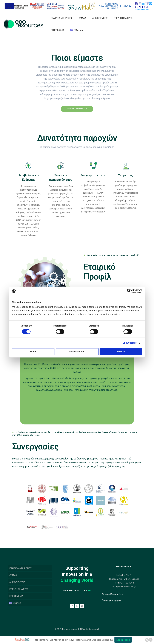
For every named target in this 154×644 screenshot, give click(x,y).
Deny (33, 351)
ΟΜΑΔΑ (13, 575)
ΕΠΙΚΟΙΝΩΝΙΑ (16, 596)
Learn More (123, 640)
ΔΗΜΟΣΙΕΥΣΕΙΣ (17, 582)
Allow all (121, 351)
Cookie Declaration (112, 594)
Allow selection (77, 351)
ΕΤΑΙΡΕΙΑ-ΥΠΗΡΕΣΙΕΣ (20, 568)
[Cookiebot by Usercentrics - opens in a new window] (129, 291)
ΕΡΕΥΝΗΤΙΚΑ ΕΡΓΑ (19, 589)
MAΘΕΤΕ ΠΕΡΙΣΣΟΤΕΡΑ (77, 591)
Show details (130, 343)
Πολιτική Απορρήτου (111, 600)
